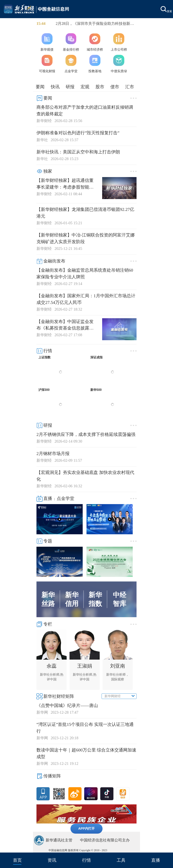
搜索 (166, 9)
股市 (100, 87)
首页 (17, 860)
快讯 (55, 87)
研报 (70, 87)
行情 (86, 860)
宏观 (85, 87)
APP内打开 (87, 828)
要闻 (40, 87)
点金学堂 (65, 498)
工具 (121, 860)
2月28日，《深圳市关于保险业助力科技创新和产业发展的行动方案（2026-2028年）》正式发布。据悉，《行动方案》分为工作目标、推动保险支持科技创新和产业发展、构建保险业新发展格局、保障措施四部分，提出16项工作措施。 (96, 24)
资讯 (52, 860)
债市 (115, 87)
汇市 (130, 87)
